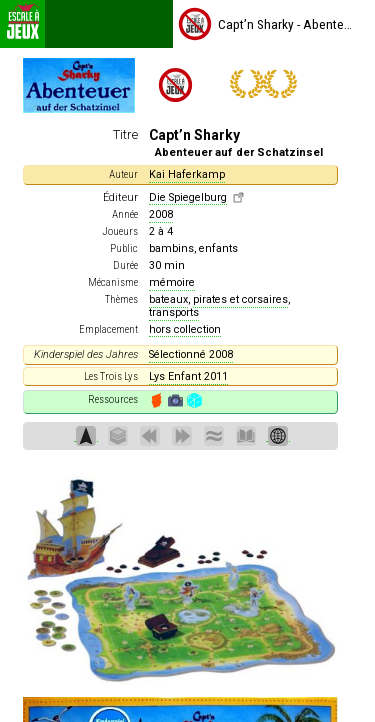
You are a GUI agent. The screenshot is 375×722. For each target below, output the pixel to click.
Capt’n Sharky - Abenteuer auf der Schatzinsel (265, 24)
